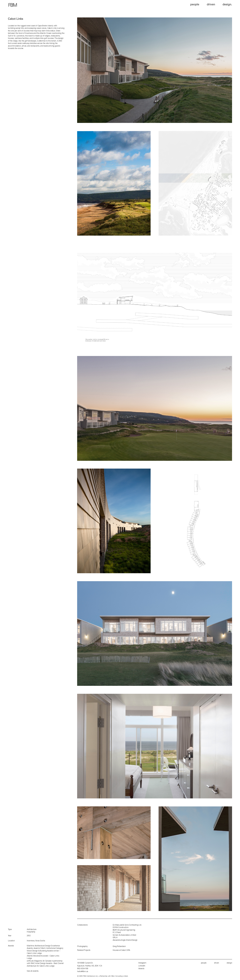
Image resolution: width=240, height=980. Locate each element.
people (204, 963)
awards (36, 971)
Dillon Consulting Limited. (120, 976)
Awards (141, 969)
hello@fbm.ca (83, 972)
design (229, 963)
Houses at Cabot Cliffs (121, 950)
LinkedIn (142, 966)
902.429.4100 (83, 969)
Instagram (142, 963)
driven (217, 963)
